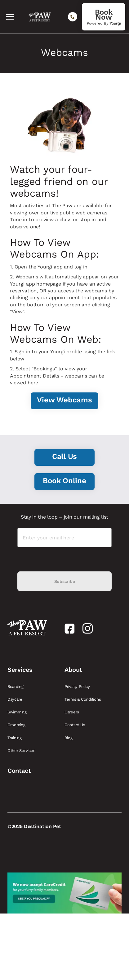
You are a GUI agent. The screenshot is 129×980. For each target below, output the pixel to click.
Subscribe (64, 581)
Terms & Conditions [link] (83, 699)
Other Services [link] (22, 751)
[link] (104, 17)
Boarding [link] (16, 687)
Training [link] (15, 738)
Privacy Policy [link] (78, 687)
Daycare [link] (16, 699)
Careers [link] (72, 712)
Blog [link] (69, 738)
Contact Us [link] (75, 725)
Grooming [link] (17, 725)
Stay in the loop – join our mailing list (64, 517)
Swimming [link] (18, 712)
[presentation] (64, 559)
